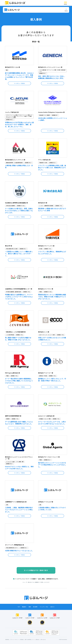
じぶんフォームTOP (42, 616)
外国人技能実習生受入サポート (12, 548)
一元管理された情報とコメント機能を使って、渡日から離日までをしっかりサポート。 (19, 254)
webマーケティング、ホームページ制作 (47, 335)
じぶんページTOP (30, 616)
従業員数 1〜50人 (59, 206)
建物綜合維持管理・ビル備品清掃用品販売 (14, 163)
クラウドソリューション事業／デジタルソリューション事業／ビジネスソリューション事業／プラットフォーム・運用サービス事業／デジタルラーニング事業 (19, 116)
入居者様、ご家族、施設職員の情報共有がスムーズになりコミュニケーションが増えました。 (19, 510)
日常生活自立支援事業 (10, 206)
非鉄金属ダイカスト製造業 (44, 115)
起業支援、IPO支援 (43, 376)
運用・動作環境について (30, 640)
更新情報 (7, 640)
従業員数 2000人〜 (10, 120)
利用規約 (22, 640)
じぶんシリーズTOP (17, 616)
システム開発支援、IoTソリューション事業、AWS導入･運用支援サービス (52, 71)
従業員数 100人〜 (43, 73)
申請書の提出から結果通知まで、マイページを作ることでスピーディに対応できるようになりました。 (19, 297)
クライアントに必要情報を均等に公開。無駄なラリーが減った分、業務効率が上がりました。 (52, 168)
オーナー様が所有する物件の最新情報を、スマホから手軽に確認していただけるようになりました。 (19, 381)
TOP (19, 607)
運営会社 (37, 640)
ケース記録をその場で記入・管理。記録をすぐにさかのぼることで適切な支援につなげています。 (19, 211)
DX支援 (41, 249)
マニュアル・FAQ (44, 607)
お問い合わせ (43, 640)
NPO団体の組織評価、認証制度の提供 (14, 292)
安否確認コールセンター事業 (45, 419)
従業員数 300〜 (55, 115)
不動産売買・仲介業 (43, 163)
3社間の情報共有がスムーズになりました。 (19, 551)
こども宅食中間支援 (10, 335)
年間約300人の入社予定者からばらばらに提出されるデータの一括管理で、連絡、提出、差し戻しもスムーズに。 (19, 125)
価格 (30, 607)
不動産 (40, 292)
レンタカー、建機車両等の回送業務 (46, 206)
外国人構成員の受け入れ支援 (12, 249)
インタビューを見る (19, 83)
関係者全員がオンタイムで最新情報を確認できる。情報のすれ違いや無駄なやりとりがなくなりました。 (52, 297)
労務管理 (8, 419)
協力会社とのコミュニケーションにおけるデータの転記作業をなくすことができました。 (52, 465)
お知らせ (52, 607)
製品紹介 (24, 607)
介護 (7, 505)
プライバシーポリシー (14, 640)
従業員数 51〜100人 (21, 206)
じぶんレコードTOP (55, 616)
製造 (7, 70)
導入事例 (35, 607)
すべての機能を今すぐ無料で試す (36, 570)
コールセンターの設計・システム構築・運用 (15, 462)
